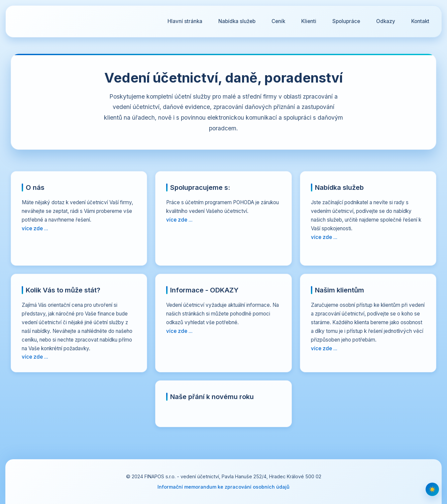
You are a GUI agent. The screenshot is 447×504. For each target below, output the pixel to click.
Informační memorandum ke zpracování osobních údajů (223, 487)
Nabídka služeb (237, 21)
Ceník (278, 21)
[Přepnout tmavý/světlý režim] (432, 489)
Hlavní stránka (185, 21)
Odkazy (386, 21)
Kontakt (420, 21)
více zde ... (35, 228)
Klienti (309, 21)
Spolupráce (346, 21)
